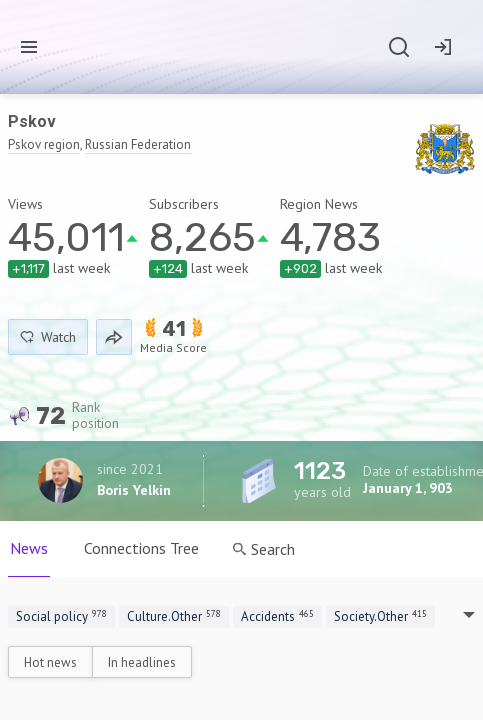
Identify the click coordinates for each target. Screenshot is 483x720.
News (29, 548)
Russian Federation (138, 144)
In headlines (142, 662)
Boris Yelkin (134, 490)
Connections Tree (141, 548)
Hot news (50, 662)
